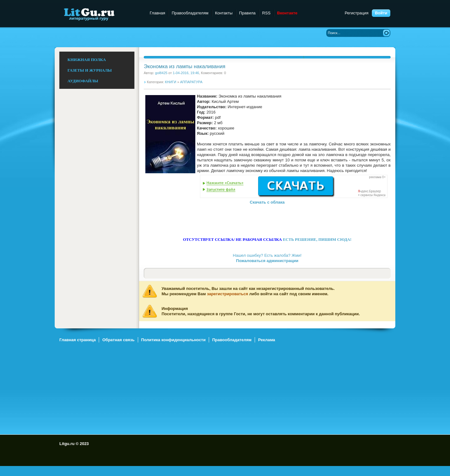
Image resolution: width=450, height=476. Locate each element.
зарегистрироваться (227, 294)
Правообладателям (190, 13)
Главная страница (77, 340)
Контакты (224, 13)
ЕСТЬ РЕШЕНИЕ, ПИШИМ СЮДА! (317, 239)
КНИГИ (171, 82)
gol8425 (161, 73)
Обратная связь (118, 340)
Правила (247, 13)
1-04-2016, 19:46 (186, 73)
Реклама (267, 340)
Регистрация (357, 13)
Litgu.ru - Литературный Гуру (101, 14)
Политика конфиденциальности (173, 340)
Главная (157, 13)
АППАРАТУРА (191, 82)
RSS (266, 13)
